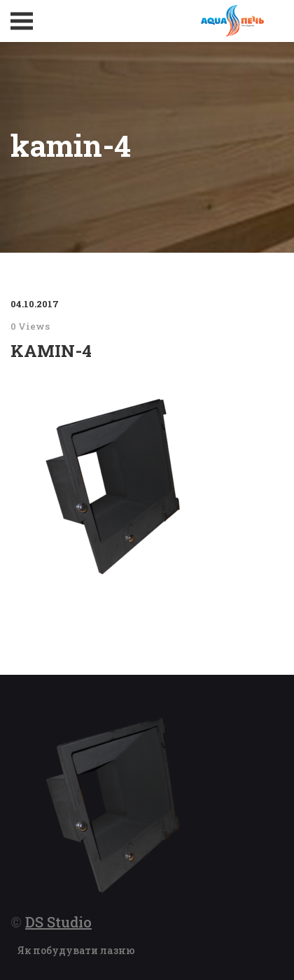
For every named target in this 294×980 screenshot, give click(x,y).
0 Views (30, 326)
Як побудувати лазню (76, 950)
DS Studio (58, 922)
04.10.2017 (35, 304)
